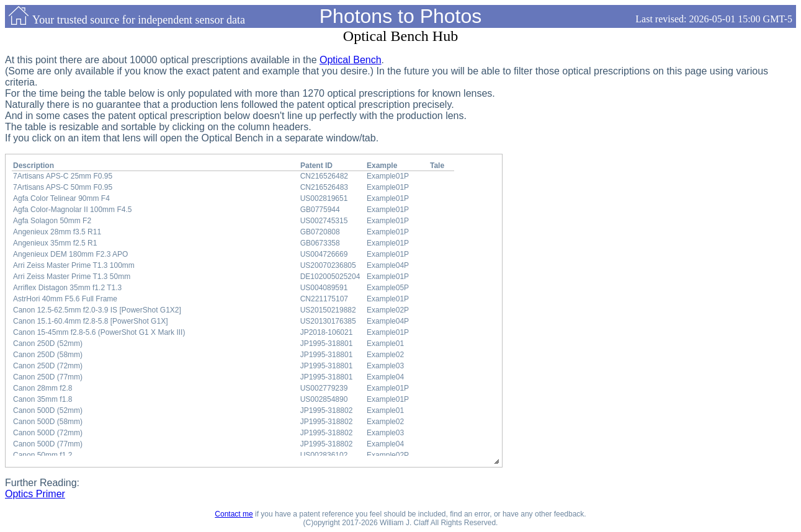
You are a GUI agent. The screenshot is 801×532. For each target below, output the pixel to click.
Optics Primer (35, 494)
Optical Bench (351, 60)
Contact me (234, 514)
